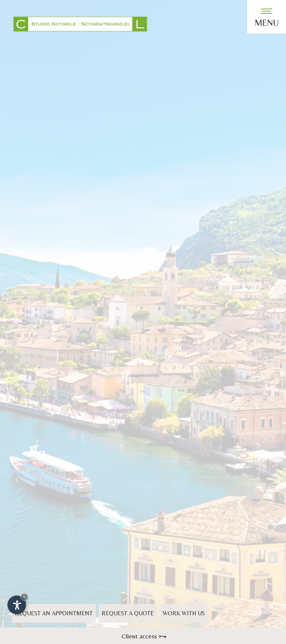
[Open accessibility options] (17, 605)
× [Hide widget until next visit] (24, 597)
